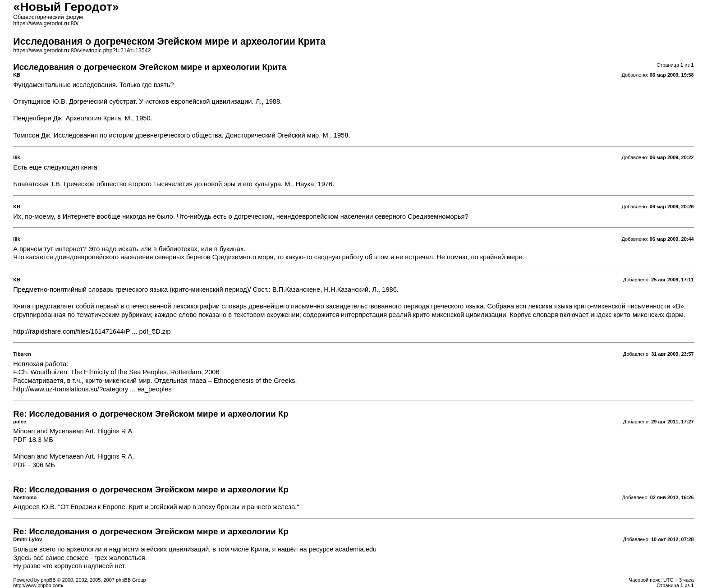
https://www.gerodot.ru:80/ (46, 23)
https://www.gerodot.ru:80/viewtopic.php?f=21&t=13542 (82, 51)
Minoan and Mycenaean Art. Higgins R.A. (73, 431)
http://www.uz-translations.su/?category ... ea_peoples (92, 389)
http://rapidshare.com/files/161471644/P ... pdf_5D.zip (92, 331)
